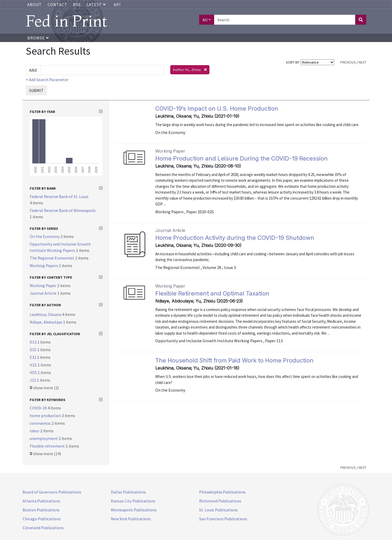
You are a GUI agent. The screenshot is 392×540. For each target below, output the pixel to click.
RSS (77, 4)
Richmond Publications (220, 501)
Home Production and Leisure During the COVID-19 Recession (241, 158)
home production (46, 416)
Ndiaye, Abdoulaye (46, 322)
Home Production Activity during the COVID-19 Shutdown (235, 238)
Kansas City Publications (133, 501)
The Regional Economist (52, 258)
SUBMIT (36, 90)
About (35, 4)
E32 (33, 357)
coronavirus (41, 423)
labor (35, 431)
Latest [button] (97, 4)
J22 (33, 380)
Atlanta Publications (41, 501)
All (205, 20)
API (117, 4)
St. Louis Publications (218, 510)
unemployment (44, 438)
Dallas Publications (128, 492)
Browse (38, 38)
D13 (33, 342)
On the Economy (45, 236)
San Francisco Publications (223, 519)
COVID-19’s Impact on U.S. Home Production (217, 108)
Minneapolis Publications (134, 510)
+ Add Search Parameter (47, 80)
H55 (34, 372)
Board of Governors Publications (52, 492)
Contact (57, 4)
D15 (33, 350)
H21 (34, 365)
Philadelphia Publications (222, 492)
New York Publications (131, 519)
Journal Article (43, 293)
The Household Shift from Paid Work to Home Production (234, 360)
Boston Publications (41, 510)
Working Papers (44, 266)
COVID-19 (39, 408)
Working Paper (43, 285)
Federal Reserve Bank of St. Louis (59, 196)
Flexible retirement (48, 446)
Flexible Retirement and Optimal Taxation (212, 293)
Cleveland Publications (43, 528)
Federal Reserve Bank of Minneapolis (63, 210)
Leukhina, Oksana (46, 314)
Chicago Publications (42, 519)
